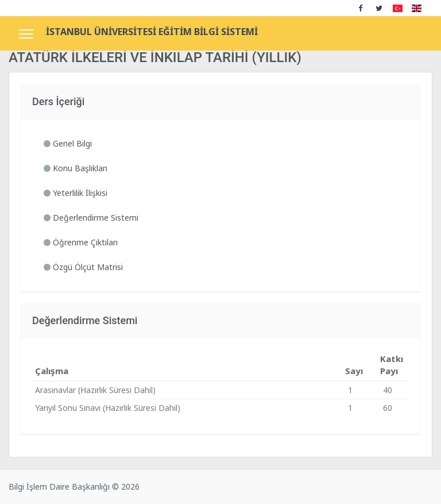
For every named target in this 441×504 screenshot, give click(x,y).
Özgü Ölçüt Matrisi (83, 267)
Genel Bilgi (68, 143)
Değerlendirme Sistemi (91, 218)
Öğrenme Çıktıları (81, 242)
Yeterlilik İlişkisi (76, 193)
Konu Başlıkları (76, 168)
